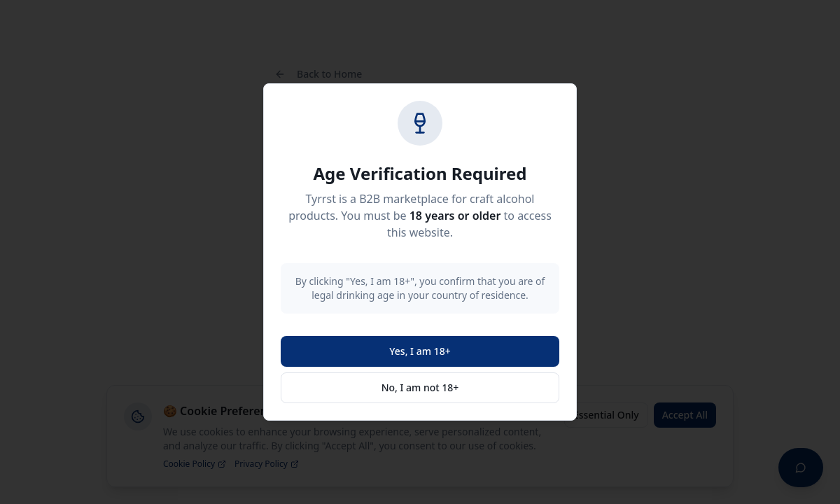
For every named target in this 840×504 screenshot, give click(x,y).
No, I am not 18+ (420, 387)
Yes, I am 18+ (420, 351)
